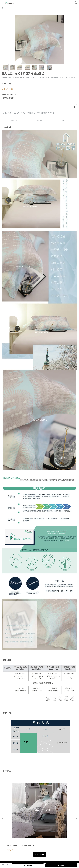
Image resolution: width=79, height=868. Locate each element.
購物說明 (5, 822)
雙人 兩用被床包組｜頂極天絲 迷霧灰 (39, 799)
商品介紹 (14, 120)
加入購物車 (28, 865)
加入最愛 (7, 113)
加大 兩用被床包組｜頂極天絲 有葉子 (16, 799)
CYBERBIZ (48, 860)
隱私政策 (19, 822)
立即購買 (61, 865)
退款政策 (12, 822)
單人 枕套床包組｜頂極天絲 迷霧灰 (63, 799)
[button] (76, 795)
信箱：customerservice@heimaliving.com (17, 841)
